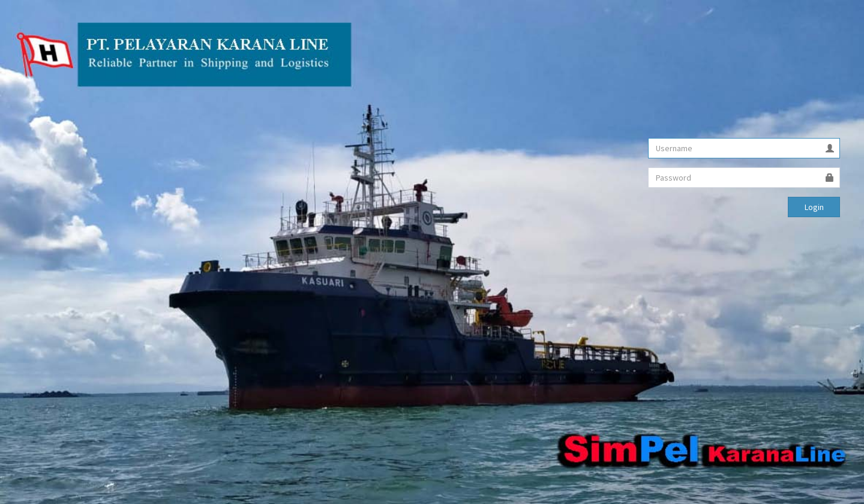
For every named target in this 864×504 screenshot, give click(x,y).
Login (814, 207)
